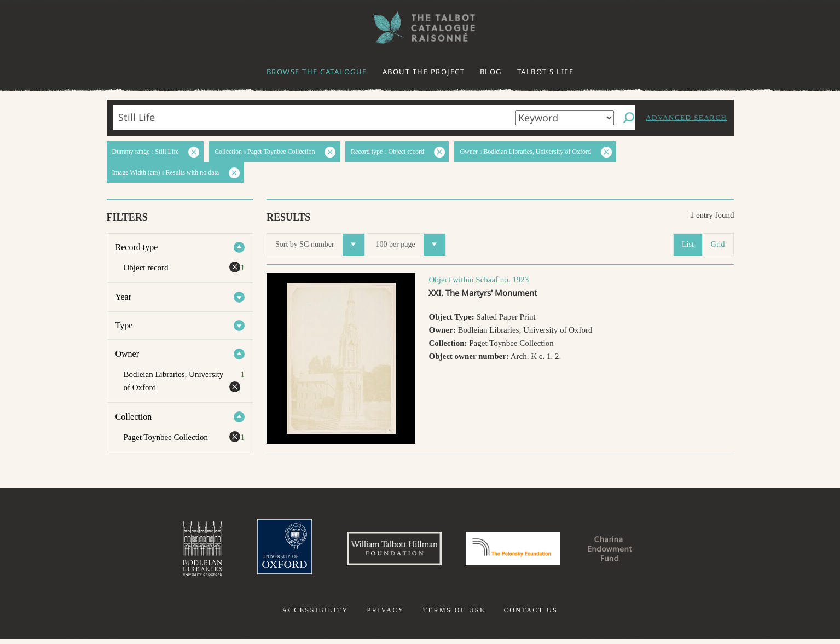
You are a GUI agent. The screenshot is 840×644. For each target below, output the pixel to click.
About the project (424, 72)
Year (123, 297)
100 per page (410, 245)
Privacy (386, 616)
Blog (491, 72)
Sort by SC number (320, 245)
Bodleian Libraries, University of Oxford (178, 551)
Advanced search (686, 117)
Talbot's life (546, 72)
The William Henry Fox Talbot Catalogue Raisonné (420, 28)
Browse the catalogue (317, 72)
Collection (134, 417)
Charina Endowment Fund (629, 551)
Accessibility (315, 616)
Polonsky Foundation (518, 551)
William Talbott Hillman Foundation (385, 551)
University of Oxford (265, 551)
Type (124, 325)
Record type (137, 247)
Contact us (531, 616)
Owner (128, 354)
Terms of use (454, 616)
